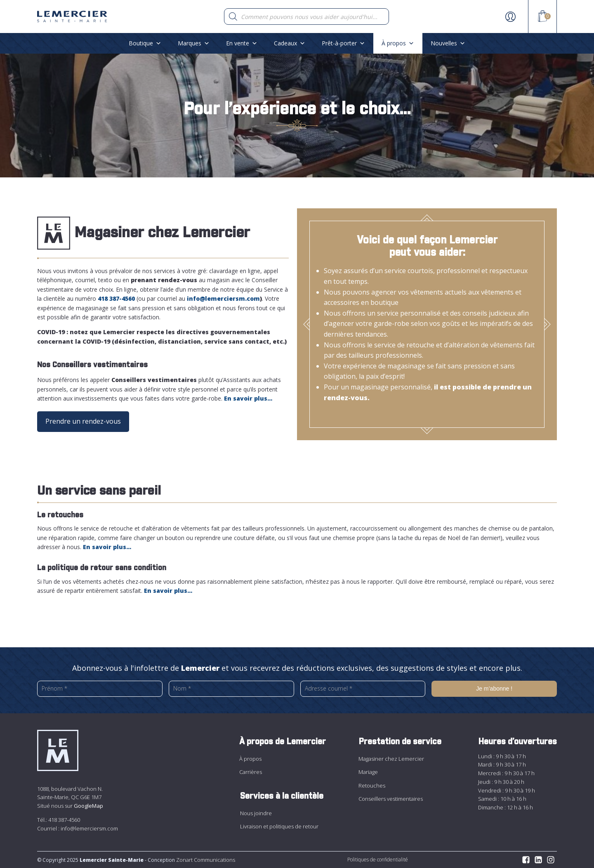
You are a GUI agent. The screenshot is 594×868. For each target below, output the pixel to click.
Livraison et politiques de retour (279, 826)
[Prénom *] (100, 689)
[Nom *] (231, 689)
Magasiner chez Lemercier (391, 759)
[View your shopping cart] (542, 17)
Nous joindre (256, 813)
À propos (398, 43)
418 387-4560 (64, 820)
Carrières (251, 772)
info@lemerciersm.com (89, 828)
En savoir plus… (168, 591)
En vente (242, 43)
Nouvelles (448, 43)
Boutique (145, 43)
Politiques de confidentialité (378, 860)
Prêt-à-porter (343, 43)
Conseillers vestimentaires (391, 799)
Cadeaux (290, 43)
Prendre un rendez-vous (83, 421)
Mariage (368, 772)
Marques (194, 43)
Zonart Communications (205, 860)
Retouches (372, 785)
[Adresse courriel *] (363, 689)
